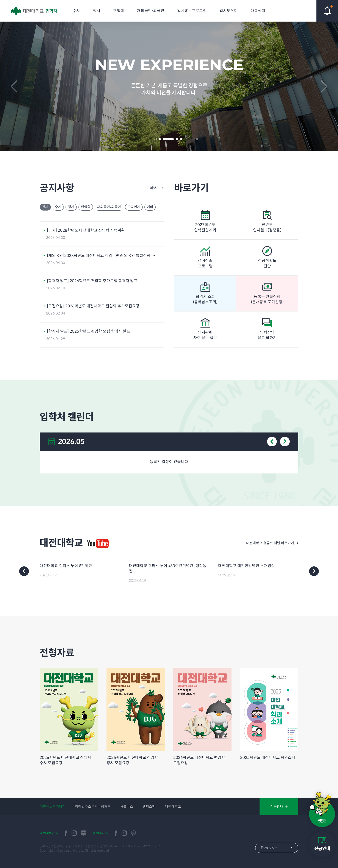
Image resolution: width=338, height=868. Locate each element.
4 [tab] (181, 139)
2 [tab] (168, 139)
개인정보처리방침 (53, 807)
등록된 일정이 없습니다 (169, 462)
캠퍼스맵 (149, 807)
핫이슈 (327, 11)
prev (14, 86)
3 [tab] (177, 139)
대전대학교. (173, 807)
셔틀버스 (127, 807)
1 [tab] (160, 139)
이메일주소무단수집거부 (93, 807)
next (324, 86)
